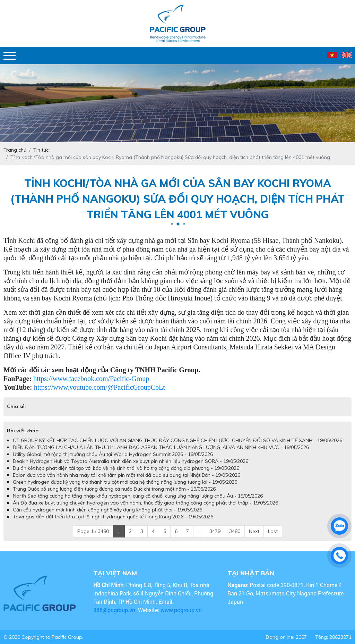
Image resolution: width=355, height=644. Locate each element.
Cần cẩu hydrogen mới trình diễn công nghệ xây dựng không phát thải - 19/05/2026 (107, 510)
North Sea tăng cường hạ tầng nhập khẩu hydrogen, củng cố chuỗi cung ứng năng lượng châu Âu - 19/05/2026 (138, 496)
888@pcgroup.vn (114, 610)
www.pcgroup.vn (182, 610)
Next (254, 531)
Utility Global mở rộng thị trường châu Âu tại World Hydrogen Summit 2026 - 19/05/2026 (113, 454)
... (199, 531)
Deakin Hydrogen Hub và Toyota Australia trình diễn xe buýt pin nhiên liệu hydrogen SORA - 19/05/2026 (131, 461)
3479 (215, 531)
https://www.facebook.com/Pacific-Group (91, 379)
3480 (235, 531)
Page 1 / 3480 (93, 531)
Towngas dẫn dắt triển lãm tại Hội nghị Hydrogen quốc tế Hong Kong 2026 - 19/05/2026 (113, 517)
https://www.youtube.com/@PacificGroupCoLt (99, 387)
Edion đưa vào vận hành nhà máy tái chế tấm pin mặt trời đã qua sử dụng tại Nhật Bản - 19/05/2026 (127, 475)
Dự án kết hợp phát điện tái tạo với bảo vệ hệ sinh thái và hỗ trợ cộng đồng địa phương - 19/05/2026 (126, 468)
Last (273, 531)
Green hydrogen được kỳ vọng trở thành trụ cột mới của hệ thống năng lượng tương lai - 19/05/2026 (125, 482)
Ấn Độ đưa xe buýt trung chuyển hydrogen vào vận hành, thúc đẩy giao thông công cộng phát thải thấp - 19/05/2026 (145, 503)
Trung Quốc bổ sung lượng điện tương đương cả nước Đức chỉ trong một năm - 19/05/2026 (114, 489)
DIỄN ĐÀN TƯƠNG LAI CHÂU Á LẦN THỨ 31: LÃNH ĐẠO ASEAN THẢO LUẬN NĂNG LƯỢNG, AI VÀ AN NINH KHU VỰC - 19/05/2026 (161, 447)
